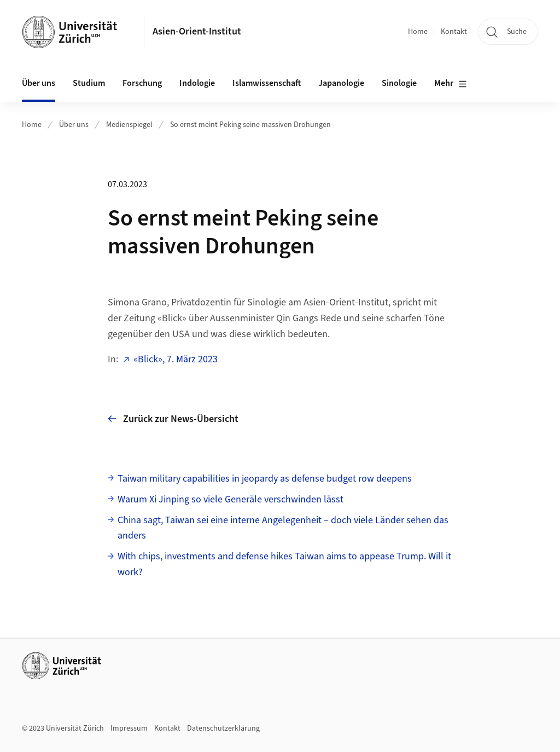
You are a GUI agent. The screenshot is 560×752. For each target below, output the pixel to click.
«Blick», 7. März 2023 (176, 359)
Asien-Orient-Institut (197, 31)
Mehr (451, 84)
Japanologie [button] (341, 83)
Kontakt (454, 32)
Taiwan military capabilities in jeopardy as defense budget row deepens (265, 479)
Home (418, 32)
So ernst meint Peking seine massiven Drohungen (250, 125)
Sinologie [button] (399, 83)
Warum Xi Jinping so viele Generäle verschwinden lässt (231, 499)
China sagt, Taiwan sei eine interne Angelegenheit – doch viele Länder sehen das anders (283, 528)
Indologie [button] (197, 83)
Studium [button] (89, 83)
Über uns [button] (39, 83)
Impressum (129, 728)
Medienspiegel (129, 125)
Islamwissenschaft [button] (267, 83)
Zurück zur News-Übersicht (173, 419)
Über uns (74, 125)
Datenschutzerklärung (223, 728)
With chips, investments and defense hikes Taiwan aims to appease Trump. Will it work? (284, 564)
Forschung (142, 83)
